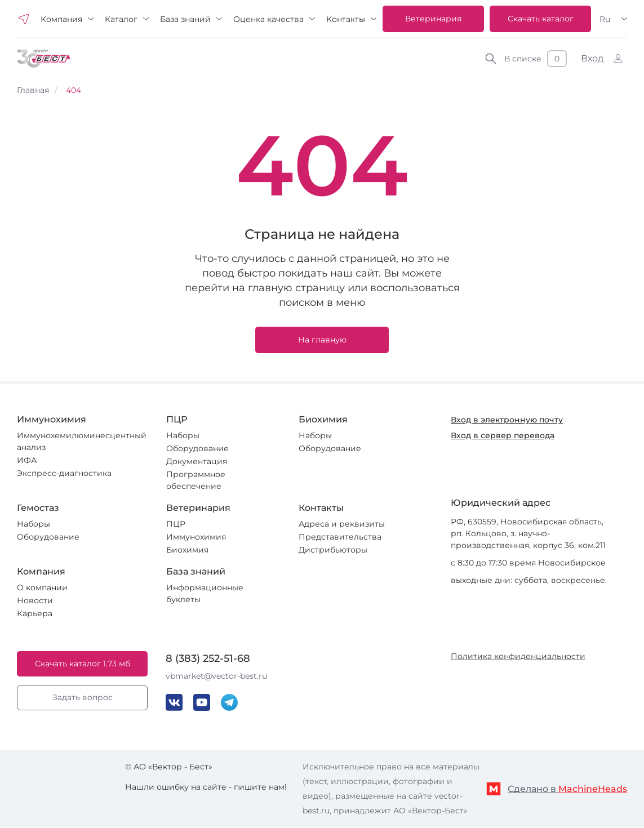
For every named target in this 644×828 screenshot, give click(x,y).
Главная (33, 90)
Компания (61, 19)
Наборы (183, 435)
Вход (592, 58)
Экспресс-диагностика (64, 473)
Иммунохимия (196, 537)
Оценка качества (268, 19)
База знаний (185, 19)
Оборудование (197, 448)
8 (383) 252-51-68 (208, 658)
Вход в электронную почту (507, 420)
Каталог (121, 19)
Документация (197, 461)
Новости (35, 600)
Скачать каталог (541, 19)
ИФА (27, 460)
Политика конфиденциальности (518, 656)
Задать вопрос (83, 697)
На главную (322, 340)
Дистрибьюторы (333, 550)
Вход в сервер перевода (503, 435)
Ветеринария (433, 19)
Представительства (340, 537)
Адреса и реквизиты (342, 524)
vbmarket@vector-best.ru (216, 676)
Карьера (35, 613)
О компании (42, 587)
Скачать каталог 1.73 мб (83, 664)
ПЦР (176, 524)
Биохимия (187, 550)
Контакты (346, 19)
